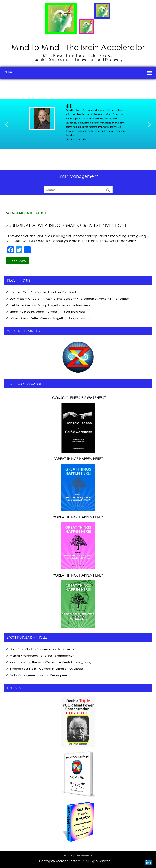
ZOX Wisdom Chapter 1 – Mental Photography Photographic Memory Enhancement (70, 299)
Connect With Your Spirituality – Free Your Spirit (43, 292)
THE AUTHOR (84, 855)
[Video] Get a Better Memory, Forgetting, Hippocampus (50, 318)
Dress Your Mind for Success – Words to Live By (42, 649)
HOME (68, 855)
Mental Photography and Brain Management (43, 656)
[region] (78, 124)
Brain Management (78, 176)
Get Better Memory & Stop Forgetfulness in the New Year (50, 305)
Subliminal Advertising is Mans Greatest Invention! (66, 225)
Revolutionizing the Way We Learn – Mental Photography (51, 662)
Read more (18, 261)
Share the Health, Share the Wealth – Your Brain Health (49, 311)
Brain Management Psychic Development (40, 675)
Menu (8, 72)
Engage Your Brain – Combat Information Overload (46, 669)
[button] (6, 124)
